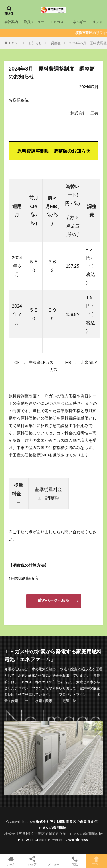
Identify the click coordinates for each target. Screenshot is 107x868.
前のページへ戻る (54, 600)
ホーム (11, 861)
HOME (14, 43)
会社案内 (11, 22)
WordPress (78, 840)
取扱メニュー (34, 22)
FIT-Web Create (32, 840)
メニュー (53, 861)
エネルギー (78, 22)
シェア (32, 861)
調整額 (56, 43)
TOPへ (96, 861)
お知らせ (35, 43)
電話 (75, 861)
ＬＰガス (57, 22)
